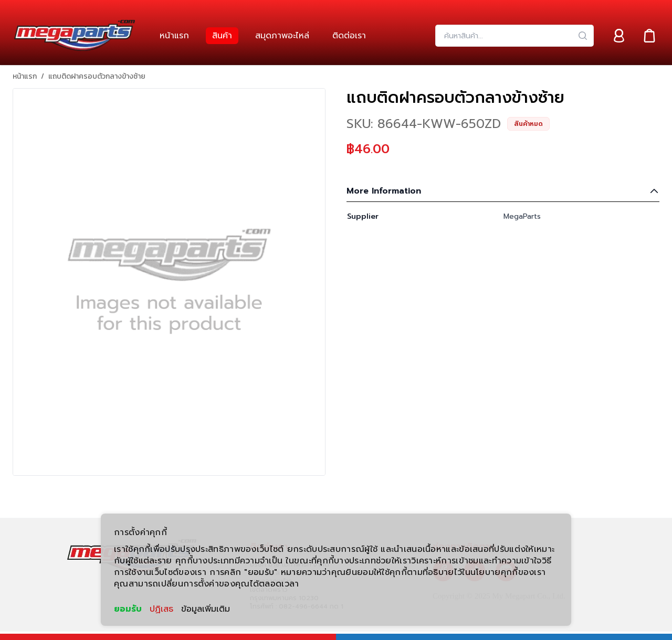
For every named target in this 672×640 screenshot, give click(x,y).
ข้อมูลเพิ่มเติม (206, 609)
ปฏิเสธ (161, 609)
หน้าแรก (25, 77)
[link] (174, 36)
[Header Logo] (75, 36)
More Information (503, 191)
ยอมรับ (128, 609)
